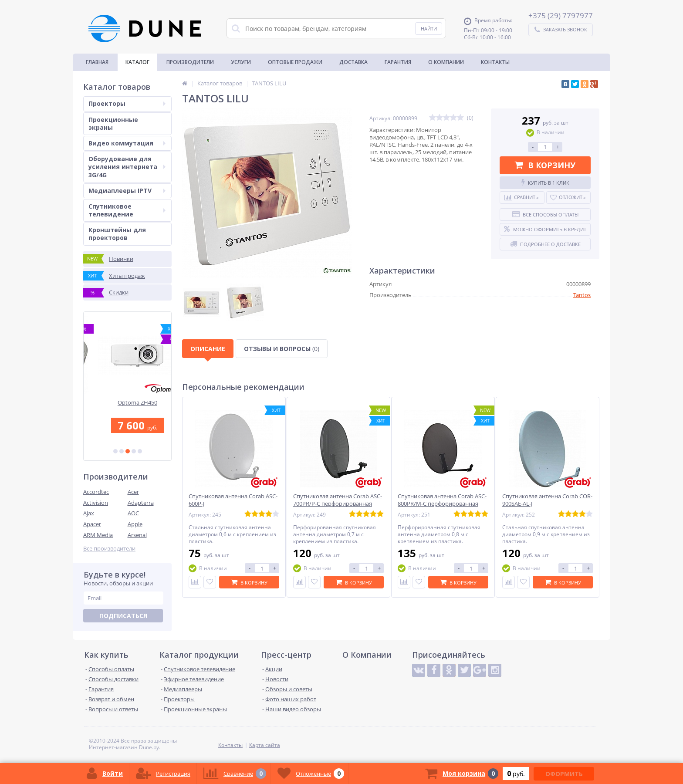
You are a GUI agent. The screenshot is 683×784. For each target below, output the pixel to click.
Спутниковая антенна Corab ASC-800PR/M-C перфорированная (442, 500)
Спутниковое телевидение (127, 210)
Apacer (92, 524)
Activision (96, 503)
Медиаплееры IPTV (127, 191)
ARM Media (98, 535)
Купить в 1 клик (545, 182)
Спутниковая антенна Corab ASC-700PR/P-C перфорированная (338, 500)
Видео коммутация (127, 143)
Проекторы (127, 103)
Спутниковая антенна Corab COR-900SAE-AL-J (547, 500)
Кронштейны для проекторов (117, 234)
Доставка (353, 62)
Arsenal (137, 535)
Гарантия (398, 62)
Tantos (582, 295)
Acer (133, 492)
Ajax (89, 513)
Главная (97, 62)
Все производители (109, 549)
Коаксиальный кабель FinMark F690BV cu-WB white (127, 406)
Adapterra (141, 503)
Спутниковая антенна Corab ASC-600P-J (233, 500)
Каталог (137, 62)
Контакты (495, 62)
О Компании (446, 62)
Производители (190, 62)
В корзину (545, 165)
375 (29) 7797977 (563, 15)
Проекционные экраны (113, 123)
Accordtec (96, 492)
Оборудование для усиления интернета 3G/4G (127, 167)
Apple (135, 524)
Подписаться (123, 616)
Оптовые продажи (295, 62)
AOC (133, 513)
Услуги (241, 62)
